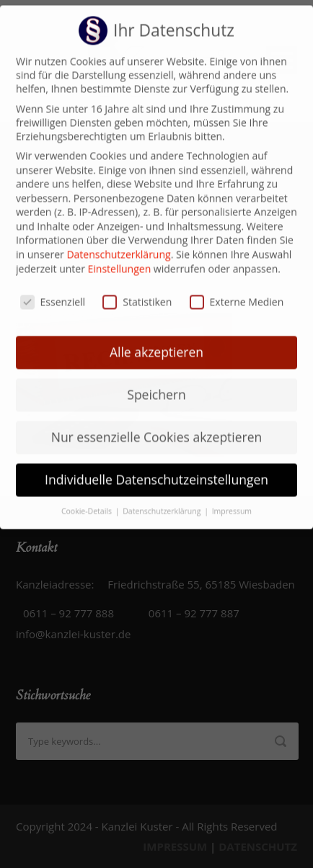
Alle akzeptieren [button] (156, 342)
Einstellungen (120, 259)
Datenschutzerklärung (118, 245)
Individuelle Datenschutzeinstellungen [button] (156, 470)
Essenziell (53, 291)
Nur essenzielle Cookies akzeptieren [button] (157, 427)
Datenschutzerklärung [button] (163, 501)
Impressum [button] (232, 501)
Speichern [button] (156, 385)
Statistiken (137, 291)
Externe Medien (237, 291)
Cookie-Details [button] (88, 501)
